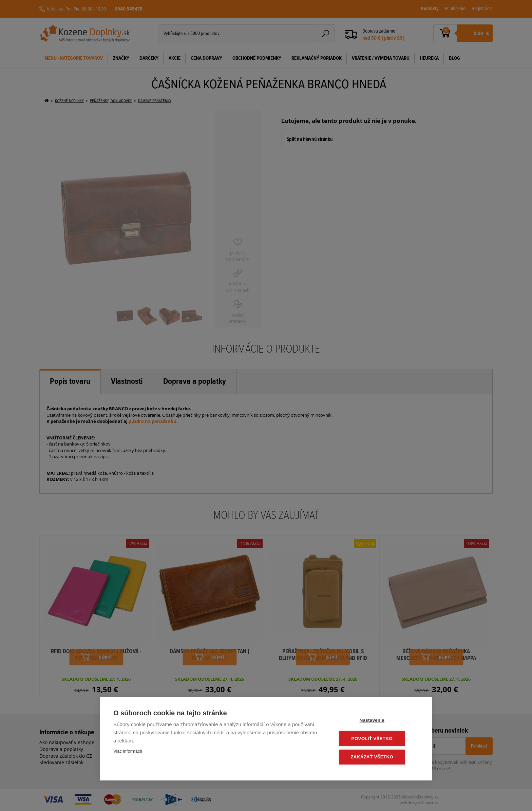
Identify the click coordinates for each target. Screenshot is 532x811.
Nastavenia (378, 721)
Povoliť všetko (378, 739)
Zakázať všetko (378, 757)
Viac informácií (128, 752)
